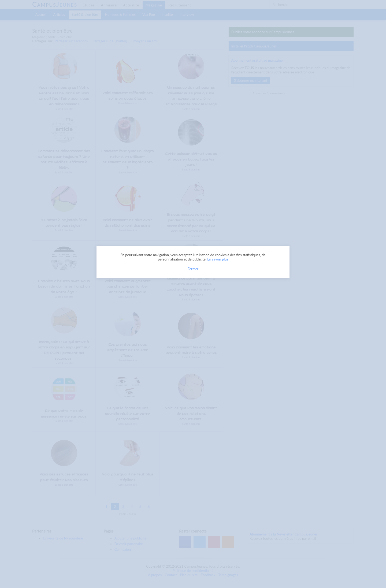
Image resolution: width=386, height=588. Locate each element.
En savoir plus (218, 259)
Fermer (193, 269)
